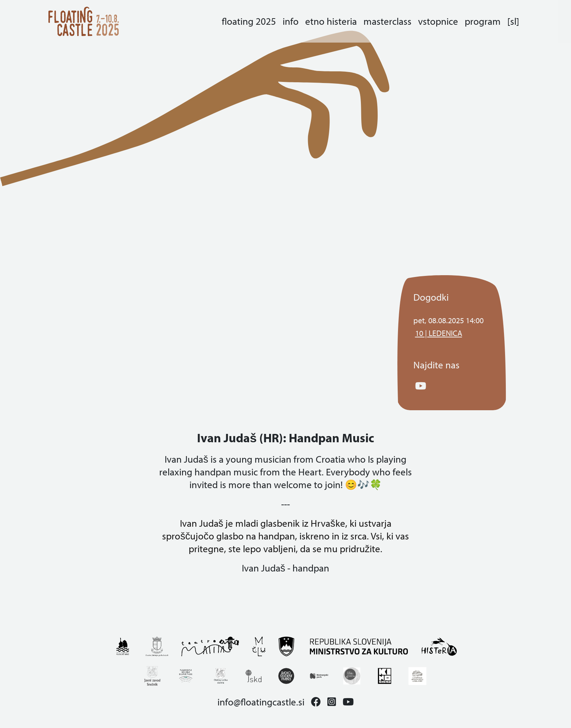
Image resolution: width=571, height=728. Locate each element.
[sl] (513, 21)
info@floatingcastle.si (261, 702)
